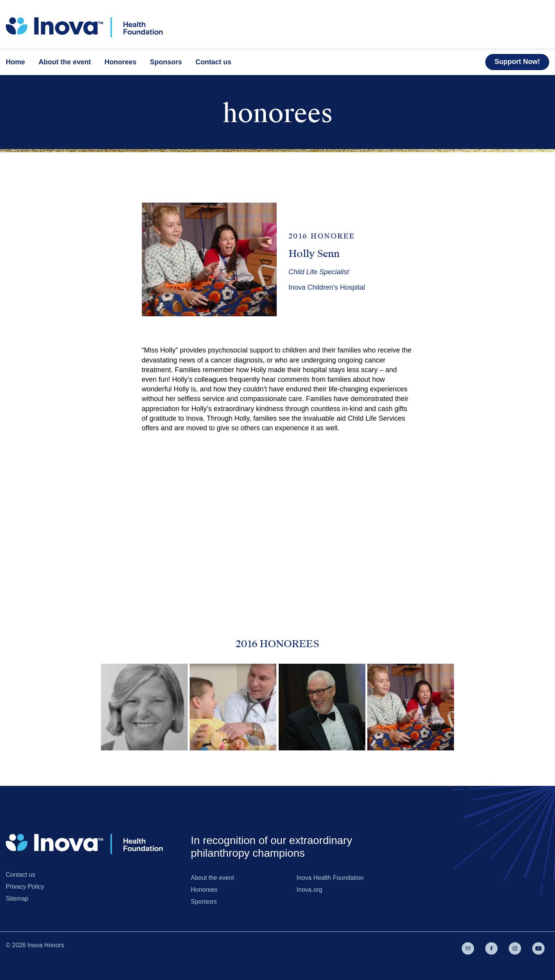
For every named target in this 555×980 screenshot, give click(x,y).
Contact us (20, 875)
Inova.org (309, 890)
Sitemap (17, 899)
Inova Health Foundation (330, 878)
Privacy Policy (25, 887)
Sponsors (204, 902)
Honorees (204, 890)
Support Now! (517, 62)
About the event (212, 878)
